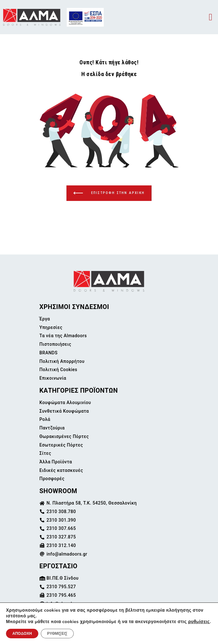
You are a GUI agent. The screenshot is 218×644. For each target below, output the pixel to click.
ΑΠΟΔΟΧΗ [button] (22, 634)
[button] (211, 17)
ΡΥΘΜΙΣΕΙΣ (57, 634)
